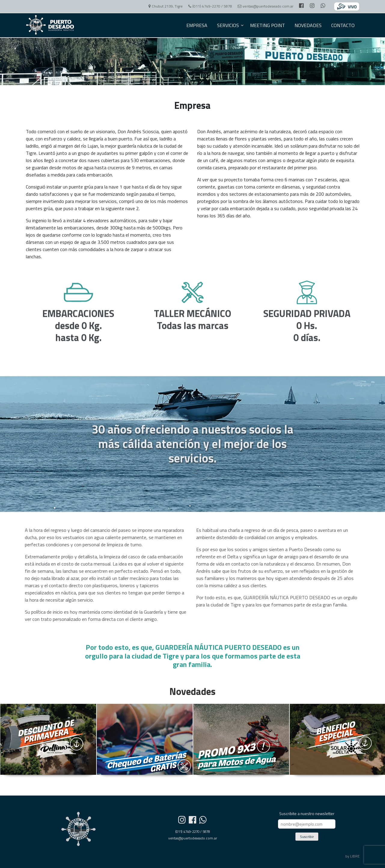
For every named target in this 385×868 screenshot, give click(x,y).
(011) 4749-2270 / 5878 (209, 6)
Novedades (192, 696)
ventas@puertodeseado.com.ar (264, 6)
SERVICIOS (228, 25)
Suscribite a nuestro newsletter (307, 814)
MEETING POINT (267, 25)
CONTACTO (343, 25)
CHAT (359, 454)
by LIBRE (352, 856)
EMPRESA (197, 25)
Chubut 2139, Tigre (164, 6)
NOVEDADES (308, 25)
